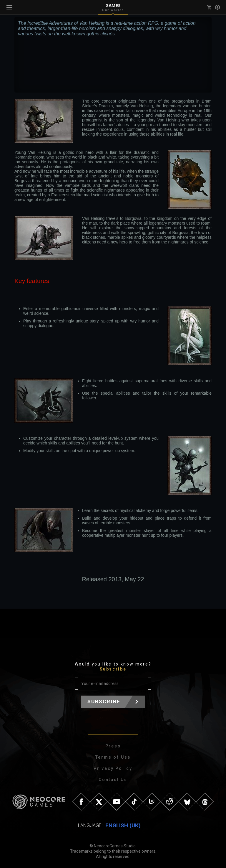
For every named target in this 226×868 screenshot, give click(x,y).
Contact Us (113, 780)
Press (113, 746)
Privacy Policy (113, 768)
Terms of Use (113, 757)
